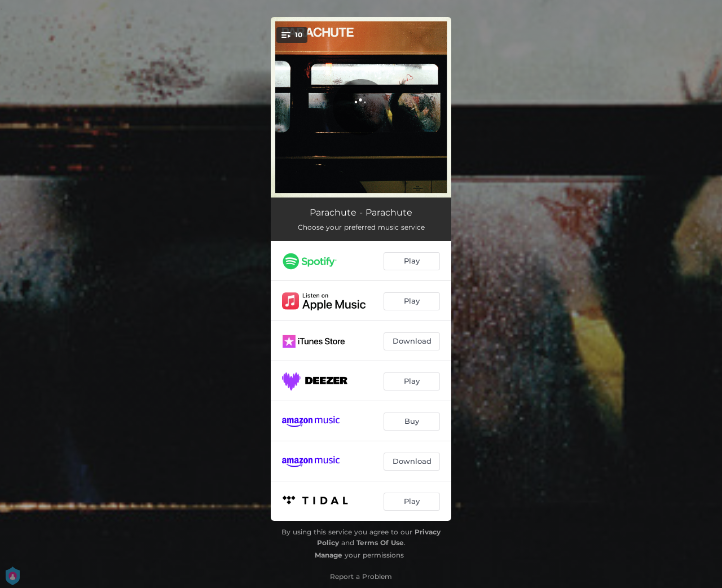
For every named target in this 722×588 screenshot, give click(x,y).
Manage (329, 555)
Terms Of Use (380, 543)
